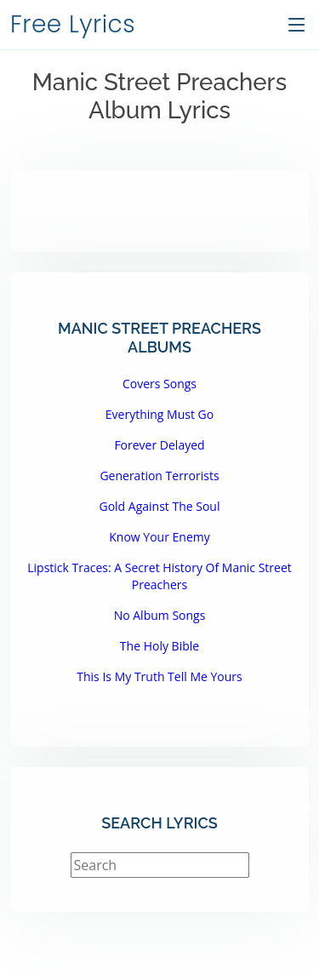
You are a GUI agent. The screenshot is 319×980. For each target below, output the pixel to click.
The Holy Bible (159, 646)
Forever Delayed (159, 445)
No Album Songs (160, 615)
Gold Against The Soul (159, 506)
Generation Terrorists (159, 476)
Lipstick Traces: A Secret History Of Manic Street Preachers (159, 576)
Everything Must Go (159, 414)
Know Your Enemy (159, 537)
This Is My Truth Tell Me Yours (159, 676)
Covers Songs (159, 384)
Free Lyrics (73, 24)
